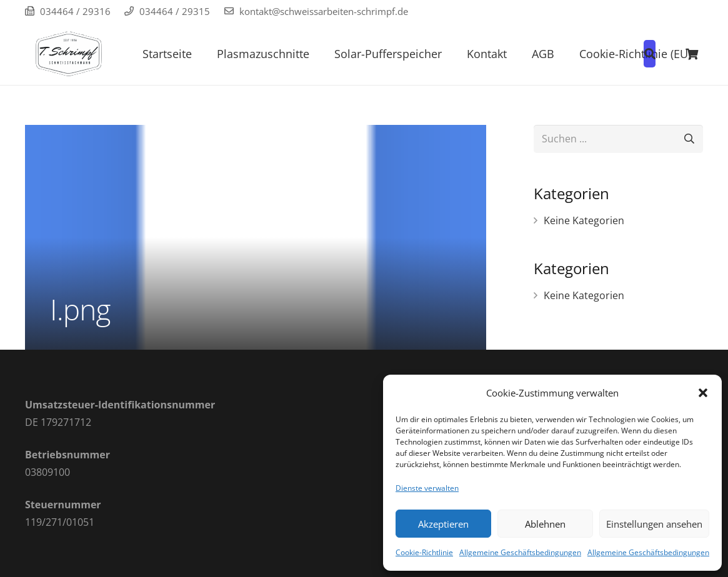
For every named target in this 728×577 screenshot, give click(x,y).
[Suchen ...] (618, 139)
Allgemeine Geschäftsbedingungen (520, 552)
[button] (703, 393)
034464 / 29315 (175, 11)
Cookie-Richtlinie (424, 552)
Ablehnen (545, 524)
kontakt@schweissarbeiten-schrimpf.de (324, 11)
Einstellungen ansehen (654, 524)
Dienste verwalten (427, 488)
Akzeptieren (443, 524)
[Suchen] (689, 139)
